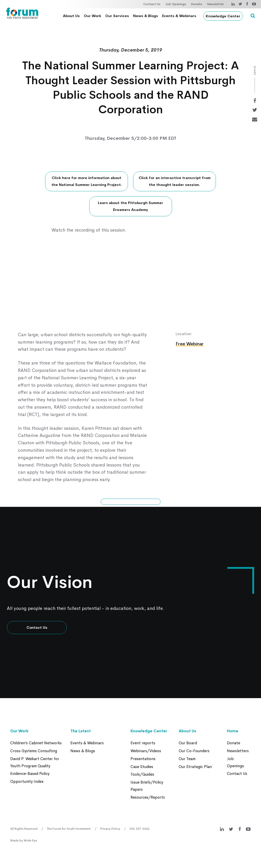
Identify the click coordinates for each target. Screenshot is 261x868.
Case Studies (142, 766)
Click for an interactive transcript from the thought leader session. (175, 181)
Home (233, 731)
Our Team (187, 758)
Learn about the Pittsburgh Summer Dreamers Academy (130, 206)
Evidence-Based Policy (30, 773)
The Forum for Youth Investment (69, 827)
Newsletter (216, 4)
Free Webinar (190, 344)
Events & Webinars (180, 16)
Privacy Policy (110, 827)
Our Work (94, 16)
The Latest (81, 731)
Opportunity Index (27, 780)
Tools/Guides (142, 773)
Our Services (118, 16)
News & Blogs (147, 16)
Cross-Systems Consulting (34, 751)
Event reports (143, 743)
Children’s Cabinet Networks (36, 743)
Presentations (143, 758)
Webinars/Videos (146, 751)
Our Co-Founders (194, 751)
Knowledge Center (224, 16)
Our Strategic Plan (195, 766)
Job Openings (176, 4)
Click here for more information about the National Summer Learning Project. (87, 181)
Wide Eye (30, 839)
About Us (72, 16)
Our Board (188, 743)
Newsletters (238, 751)
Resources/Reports (148, 796)
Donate (197, 4)
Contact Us (152, 4)
